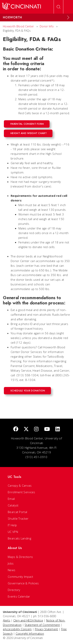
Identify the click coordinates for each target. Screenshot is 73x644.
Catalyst (13, 505)
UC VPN (13, 532)
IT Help (12, 525)
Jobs (11, 563)
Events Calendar (19, 596)
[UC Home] (21, 7)
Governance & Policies (23, 583)
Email (11, 499)
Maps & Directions (20, 557)
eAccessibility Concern (17, 629)
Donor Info (47, 26)
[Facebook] (16, 429)
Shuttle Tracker (18, 519)
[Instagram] (36, 429)
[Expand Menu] (68, 17)
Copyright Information (30, 634)
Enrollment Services (21, 492)
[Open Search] (58, 7)
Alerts (7, 620)
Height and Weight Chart (29, 133)
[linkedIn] (58, 429)
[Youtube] (47, 429)
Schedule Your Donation (28, 391)
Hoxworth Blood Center (18, 26)
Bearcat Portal (17, 512)
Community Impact (20, 577)
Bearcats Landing (19, 538)
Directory (14, 590)
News (12, 570)
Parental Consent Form (27, 124)
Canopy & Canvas (20, 485)
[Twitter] (26, 429)
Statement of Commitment (42, 625)
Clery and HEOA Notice (28, 620)
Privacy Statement (46, 629)
